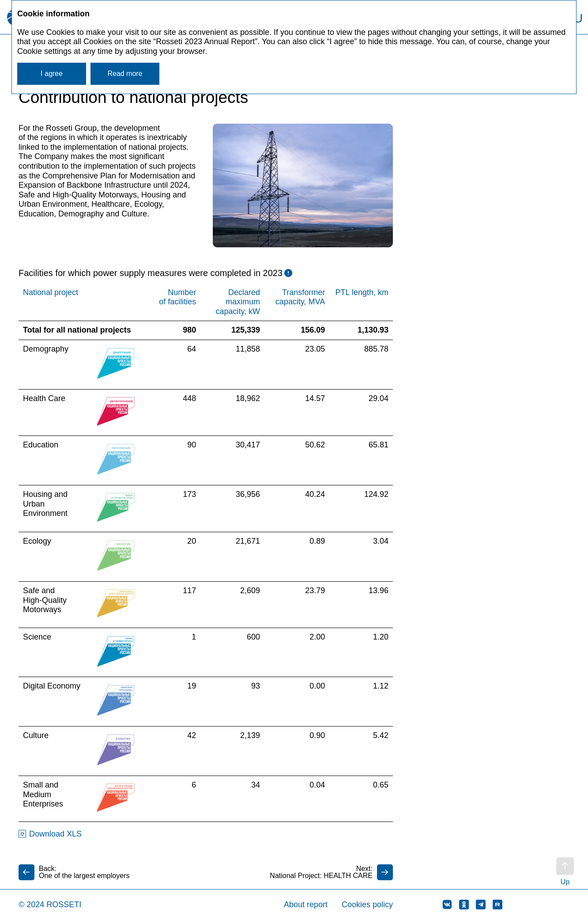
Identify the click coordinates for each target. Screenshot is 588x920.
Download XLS (55, 834)
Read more (125, 74)
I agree (52, 74)
